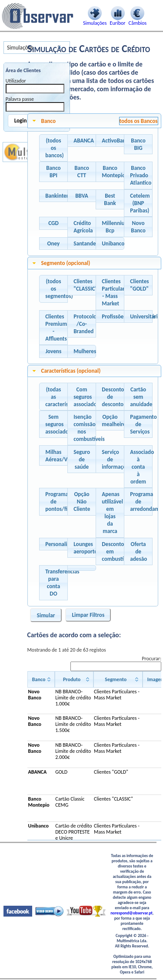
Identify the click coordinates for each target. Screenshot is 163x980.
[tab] (95, 121)
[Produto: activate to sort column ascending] (74, 679)
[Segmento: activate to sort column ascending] (118, 679)
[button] (53, 148)
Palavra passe (20, 99)
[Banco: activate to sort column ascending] (41, 679)
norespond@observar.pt (131, 913)
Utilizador (16, 81)
